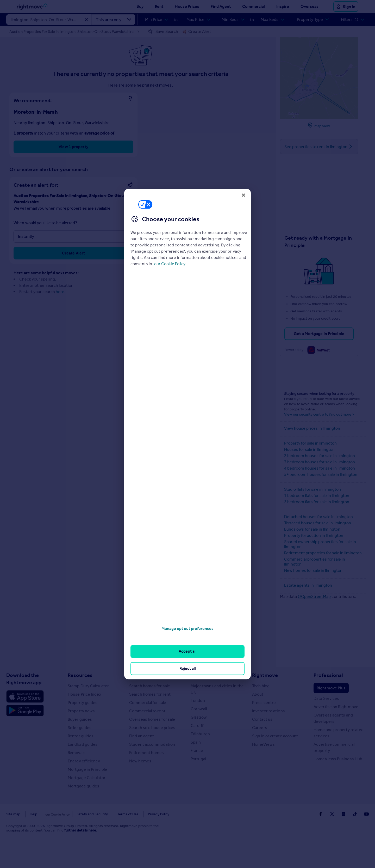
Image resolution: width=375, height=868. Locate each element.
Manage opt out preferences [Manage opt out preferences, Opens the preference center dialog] (187, 629)
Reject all (188, 668)
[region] (187, 434)
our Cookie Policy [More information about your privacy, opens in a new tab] (170, 264)
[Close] (243, 195)
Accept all (188, 651)
